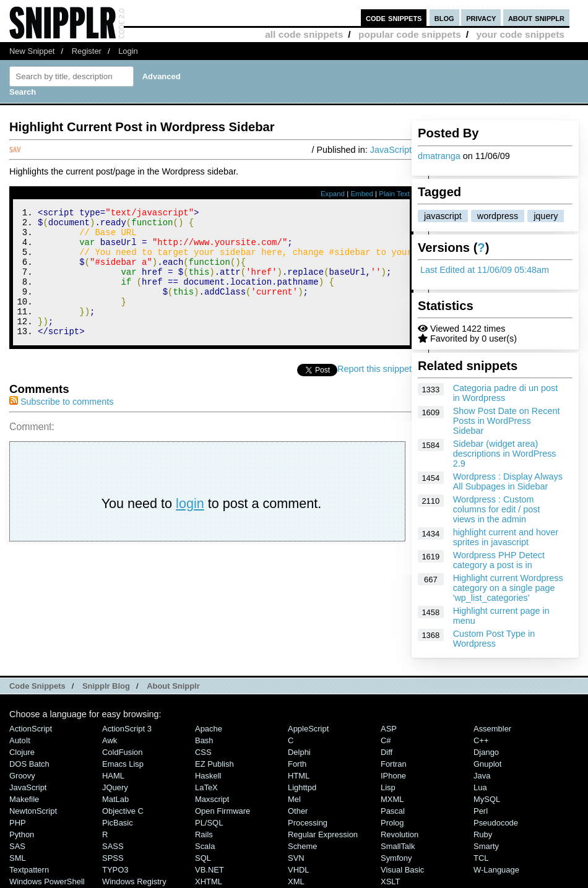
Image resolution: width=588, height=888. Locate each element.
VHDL (299, 870)
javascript (443, 216)
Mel (294, 799)
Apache (209, 729)
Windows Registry (134, 882)
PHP (18, 823)
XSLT (390, 882)
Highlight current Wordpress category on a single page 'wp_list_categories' (508, 588)
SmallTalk (398, 846)
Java (482, 776)
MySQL (487, 799)
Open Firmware (223, 811)
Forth (297, 764)
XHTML (209, 882)
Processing (308, 823)
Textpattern (29, 870)
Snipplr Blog (106, 686)
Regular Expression (323, 834)
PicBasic (118, 823)
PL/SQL (209, 823)
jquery (546, 216)
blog (444, 18)
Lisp (388, 787)
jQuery (115, 787)
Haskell (208, 776)
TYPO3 (115, 870)
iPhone (393, 776)
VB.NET (210, 870)
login (190, 528)
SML (18, 858)
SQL (203, 858)
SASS (113, 846)
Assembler (492, 729)
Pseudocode (496, 823)
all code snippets (304, 34)
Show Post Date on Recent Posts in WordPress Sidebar (507, 421)
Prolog (392, 823)
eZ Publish (214, 764)
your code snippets (520, 34)
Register (87, 51)
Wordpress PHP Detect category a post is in (499, 560)
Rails (204, 834)
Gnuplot (487, 764)
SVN (296, 858)
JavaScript (391, 150)
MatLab (115, 799)
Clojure (22, 752)
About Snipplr (173, 686)
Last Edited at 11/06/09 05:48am (485, 270)
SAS (17, 846)
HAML (113, 776)
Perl (481, 811)
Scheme (303, 846)
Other (298, 811)
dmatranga (439, 156)
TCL (481, 858)
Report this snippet (374, 393)
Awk (110, 740)
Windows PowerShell (47, 882)
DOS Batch (29, 764)
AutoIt (20, 740)
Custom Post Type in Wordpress (494, 639)
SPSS (113, 858)
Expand (333, 194)
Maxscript (212, 799)
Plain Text (394, 194)
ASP (389, 729)
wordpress (498, 216)
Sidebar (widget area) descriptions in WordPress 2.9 (505, 454)
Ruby (483, 834)
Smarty (486, 846)
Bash (204, 740)
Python (22, 834)
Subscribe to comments (61, 426)
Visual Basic (402, 870)
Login (128, 51)
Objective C (123, 811)
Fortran (394, 764)
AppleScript (308, 729)
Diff (387, 752)
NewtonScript (33, 811)
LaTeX (206, 787)
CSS (203, 752)
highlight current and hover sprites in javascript (506, 537)
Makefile (24, 799)
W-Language (496, 870)
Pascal (393, 811)
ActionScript (31, 729)
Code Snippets (37, 686)
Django (486, 752)
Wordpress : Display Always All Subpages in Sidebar (508, 481)
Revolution (400, 834)
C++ (481, 740)
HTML (299, 776)
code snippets (394, 18)
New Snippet (32, 51)
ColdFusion (123, 752)
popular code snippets (410, 34)
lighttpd (302, 787)
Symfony (396, 858)
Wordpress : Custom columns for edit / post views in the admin (497, 509)
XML (296, 882)
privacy (481, 18)
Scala (205, 846)
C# (386, 740)
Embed (362, 194)
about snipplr (536, 18)
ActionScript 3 (127, 729)
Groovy (22, 776)
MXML (392, 799)
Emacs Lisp (123, 764)
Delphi (299, 752)
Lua (480, 787)
